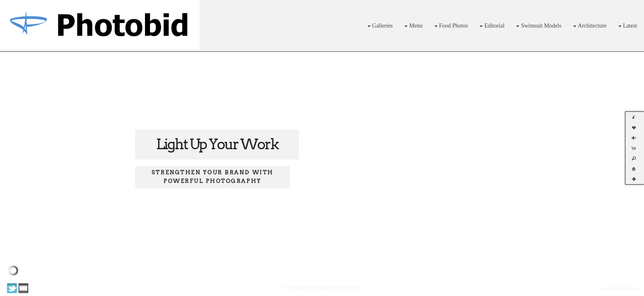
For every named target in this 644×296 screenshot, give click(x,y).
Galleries (379, 26)
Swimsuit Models (538, 26)
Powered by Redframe (618, 288)
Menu (413, 26)
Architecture (589, 26)
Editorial (491, 26)
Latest (627, 26)
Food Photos (450, 26)
